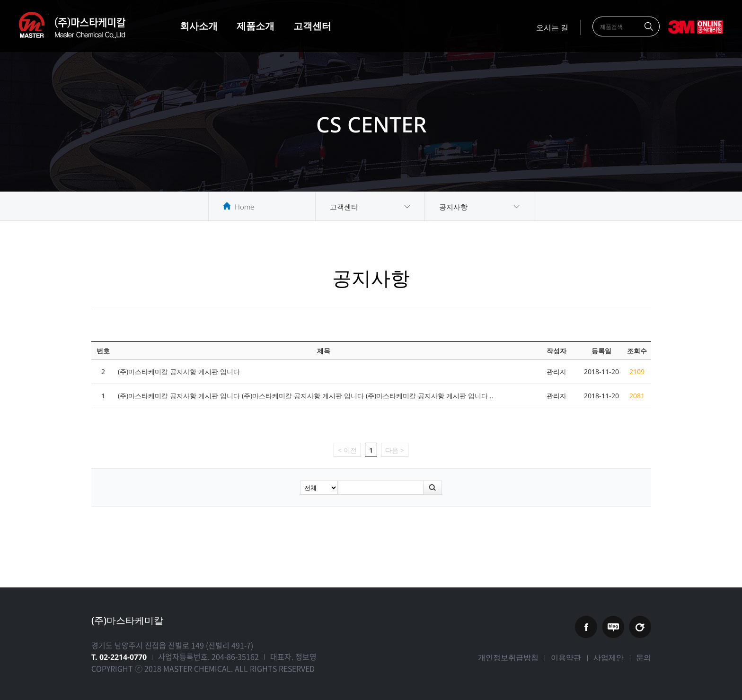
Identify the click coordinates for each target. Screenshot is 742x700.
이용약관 (566, 657)
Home (244, 207)
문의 (644, 657)
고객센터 (312, 26)
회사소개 (199, 26)
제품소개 (256, 26)
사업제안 (609, 657)
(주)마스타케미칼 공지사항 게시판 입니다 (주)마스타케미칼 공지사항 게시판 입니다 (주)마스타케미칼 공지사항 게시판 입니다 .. (306, 396)
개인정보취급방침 (508, 657)
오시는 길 (552, 27)
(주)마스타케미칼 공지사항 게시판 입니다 (179, 372)
